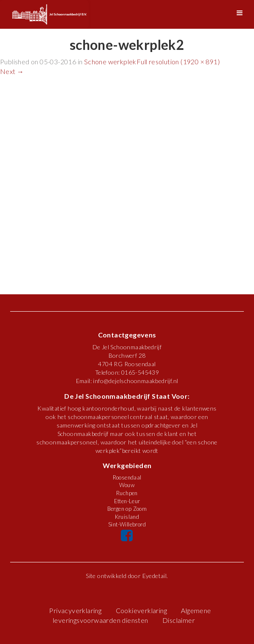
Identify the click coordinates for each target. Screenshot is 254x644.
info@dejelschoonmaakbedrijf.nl (135, 381)
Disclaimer (179, 620)
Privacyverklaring (75, 610)
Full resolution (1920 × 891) (178, 62)
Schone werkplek (110, 62)
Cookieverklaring (141, 610)
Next (12, 71)
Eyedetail (155, 576)
